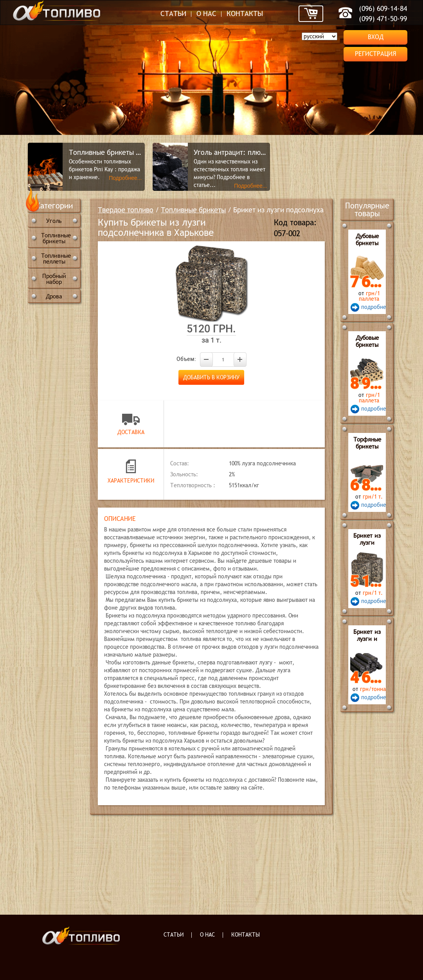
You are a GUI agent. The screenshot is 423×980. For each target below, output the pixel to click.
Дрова (54, 296)
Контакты (245, 13)
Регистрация (376, 54)
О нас (206, 13)
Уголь (54, 221)
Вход (376, 37)
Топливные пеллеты (56, 258)
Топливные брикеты (56, 238)
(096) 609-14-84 (383, 8)
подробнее (373, 307)
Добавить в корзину (211, 377)
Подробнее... (125, 178)
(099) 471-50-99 (383, 19)
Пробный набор (54, 279)
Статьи (173, 13)
